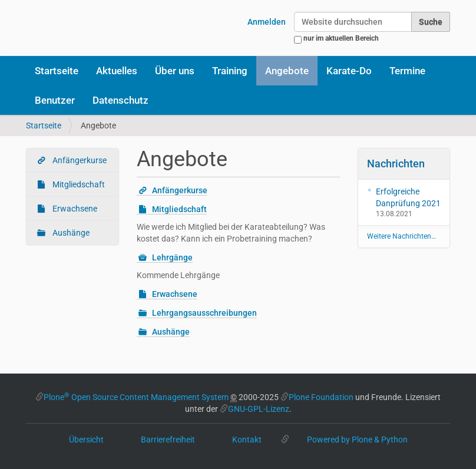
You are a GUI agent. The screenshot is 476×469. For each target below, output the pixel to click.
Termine (407, 71)
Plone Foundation (321, 397)
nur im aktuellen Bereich (341, 38)
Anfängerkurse (79, 160)
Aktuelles (117, 71)
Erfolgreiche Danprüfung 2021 (408, 197)
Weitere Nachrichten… (401, 236)
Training (230, 71)
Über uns (175, 71)
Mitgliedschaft (78, 184)
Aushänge (70, 233)
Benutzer (55, 100)
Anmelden (267, 22)
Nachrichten (396, 164)
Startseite (57, 71)
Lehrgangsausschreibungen (204, 313)
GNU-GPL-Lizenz (259, 409)
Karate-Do (349, 71)
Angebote (287, 71)
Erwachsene (74, 209)
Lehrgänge (172, 257)
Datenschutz (120, 100)
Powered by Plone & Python (357, 440)
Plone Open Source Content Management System (136, 397)
